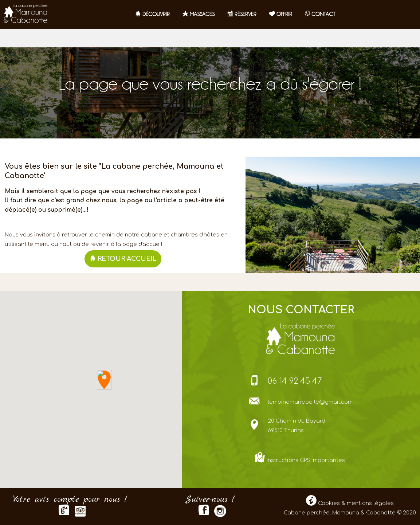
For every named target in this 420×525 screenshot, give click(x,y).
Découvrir (152, 14)
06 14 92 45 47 (295, 381)
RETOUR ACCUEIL (123, 259)
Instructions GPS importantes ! (307, 460)
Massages (199, 14)
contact (320, 14)
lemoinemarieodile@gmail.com (310, 402)
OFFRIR (281, 14)
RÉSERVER (242, 14)
